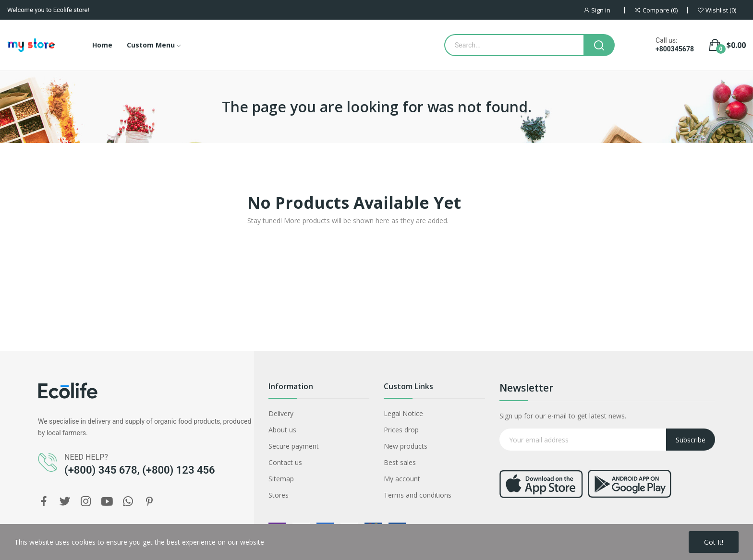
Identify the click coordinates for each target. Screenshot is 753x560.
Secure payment (294, 446)
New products (406, 446)
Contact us (285, 462)
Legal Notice (403, 413)
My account (402, 479)
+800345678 (675, 49)
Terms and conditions (418, 495)
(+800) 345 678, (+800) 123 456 (140, 470)
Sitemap (281, 479)
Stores (279, 495)
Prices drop (401, 430)
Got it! (714, 542)
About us (282, 430)
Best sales (400, 462)
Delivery (281, 413)
